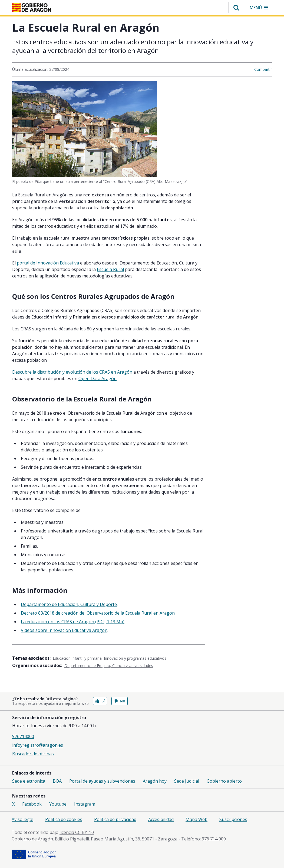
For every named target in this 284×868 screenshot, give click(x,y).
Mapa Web (197, 819)
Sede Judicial (187, 781)
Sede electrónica (29, 781)
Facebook (32, 804)
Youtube (58, 804)
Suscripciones (233, 819)
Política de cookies (64, 819)
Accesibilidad (161, 819)
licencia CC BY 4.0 (77, 832)
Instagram (85, 804)
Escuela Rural (110, 269)
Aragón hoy (155, 781)
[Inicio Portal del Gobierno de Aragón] (32, 8)
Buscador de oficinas (33, 754)
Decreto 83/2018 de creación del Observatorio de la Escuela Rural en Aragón (98, 613)
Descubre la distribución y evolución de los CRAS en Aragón (72, 372)
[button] (236, 8)
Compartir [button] (263, 69)
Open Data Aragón (98, 378)
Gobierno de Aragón (32, 839)
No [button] (120, 701)
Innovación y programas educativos (135, 658)
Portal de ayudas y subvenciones (102, 781)
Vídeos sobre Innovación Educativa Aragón (64, 630)
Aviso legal (22, 819)
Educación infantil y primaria (77, 658)
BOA (57, 781)
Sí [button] (100, 701)
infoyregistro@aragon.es (38, 745)
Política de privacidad (115, 819)
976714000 (23, 736)
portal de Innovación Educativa (48, 263)
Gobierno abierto (224, 781)
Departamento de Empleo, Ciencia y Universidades (109, 666)
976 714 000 (214, 839)
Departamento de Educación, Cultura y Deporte (69, 604)
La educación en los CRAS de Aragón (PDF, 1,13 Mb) (73, 622)
